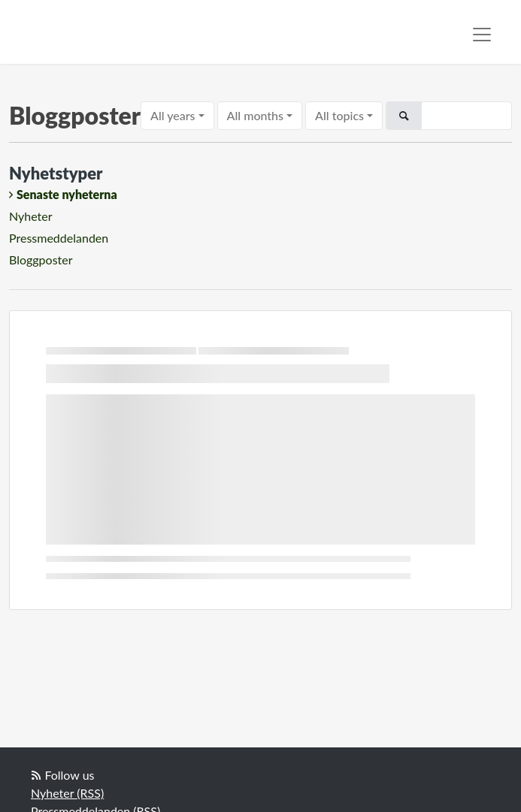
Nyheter (31, 216)
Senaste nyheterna (67, 194)
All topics (339, 115)
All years (173, 115)
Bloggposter (41, 260)
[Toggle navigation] (482, 35)
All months (255, 115)
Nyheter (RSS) (67, 793)
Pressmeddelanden (59, 238)
